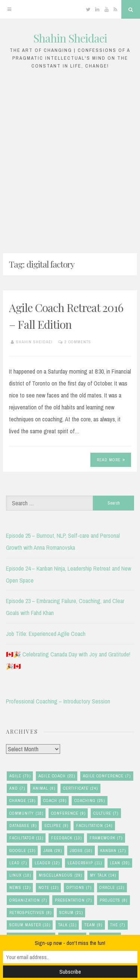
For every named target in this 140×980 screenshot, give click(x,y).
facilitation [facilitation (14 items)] (94, 826)
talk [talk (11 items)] (67, 925)
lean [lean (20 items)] (120, 863)
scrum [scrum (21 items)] (71, 913)
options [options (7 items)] (79, 888)
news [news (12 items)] (20, 888)
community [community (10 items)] (26, 813)
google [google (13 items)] (22, 851)
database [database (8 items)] (23, 826)
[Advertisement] (70, 159)
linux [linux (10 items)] (20, 875)
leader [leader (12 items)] (47, 863)
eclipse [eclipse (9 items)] (56, 826)
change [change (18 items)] (22, 801)
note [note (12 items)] (49, 888)
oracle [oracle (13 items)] (112, 888)
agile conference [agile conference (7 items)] (107, 776)
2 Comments (78, 342)
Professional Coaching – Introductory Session (58, 701)
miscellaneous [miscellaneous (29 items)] (60, 875)
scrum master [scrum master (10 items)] (30, 925)
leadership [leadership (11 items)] (85, 863)
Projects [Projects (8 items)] (113, 900)
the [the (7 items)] (118, 925)
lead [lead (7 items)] (18, 863)
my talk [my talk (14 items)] (103, 875)
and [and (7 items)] (17, 788)
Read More (111, 460)
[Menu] (9, 9)
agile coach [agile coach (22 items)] (57, 776)
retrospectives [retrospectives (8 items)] (30, 913)
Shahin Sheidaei (70, 38)
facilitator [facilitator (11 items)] (26, 838)
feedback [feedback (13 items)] (66, 838)
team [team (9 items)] (93, 925)
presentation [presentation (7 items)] (73, 900)
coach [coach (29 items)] (55, 801)
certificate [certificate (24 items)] (80, 788)
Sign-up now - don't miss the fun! (70, 943)
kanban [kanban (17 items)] (113, 851)
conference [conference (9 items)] (68, 813)
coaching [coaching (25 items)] (90, 801)
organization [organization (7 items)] (28, 900)
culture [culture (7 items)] (106, 813)
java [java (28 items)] (53, 851)
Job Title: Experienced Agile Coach (46, 634)
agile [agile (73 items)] (20, 776)
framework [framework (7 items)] (106, 838)
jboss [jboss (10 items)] (81, 851)
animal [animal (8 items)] (44, 788)
